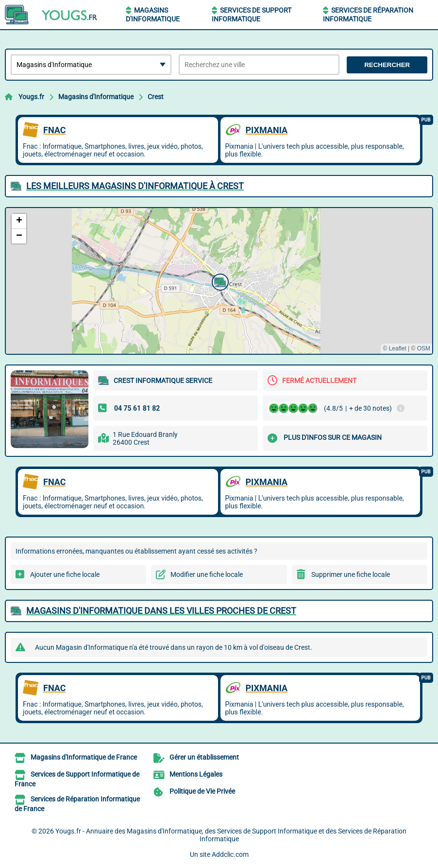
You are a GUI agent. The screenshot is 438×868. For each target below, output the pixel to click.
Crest (156, 97)
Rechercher (387, 65)
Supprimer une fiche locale (351, 574)
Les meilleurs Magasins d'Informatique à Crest (135, 186)
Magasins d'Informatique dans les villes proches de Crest (161, 611)
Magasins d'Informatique (96, 97)
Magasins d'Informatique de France (84, 757)
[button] (219, 281)
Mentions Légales (196, 774)
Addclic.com (230, 854)
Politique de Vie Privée (202, 791)
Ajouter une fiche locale (65, 574)
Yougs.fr (31, 97)
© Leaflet (394, 348)
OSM (424, 348)
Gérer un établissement (204, 757)
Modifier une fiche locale (207, 574)
